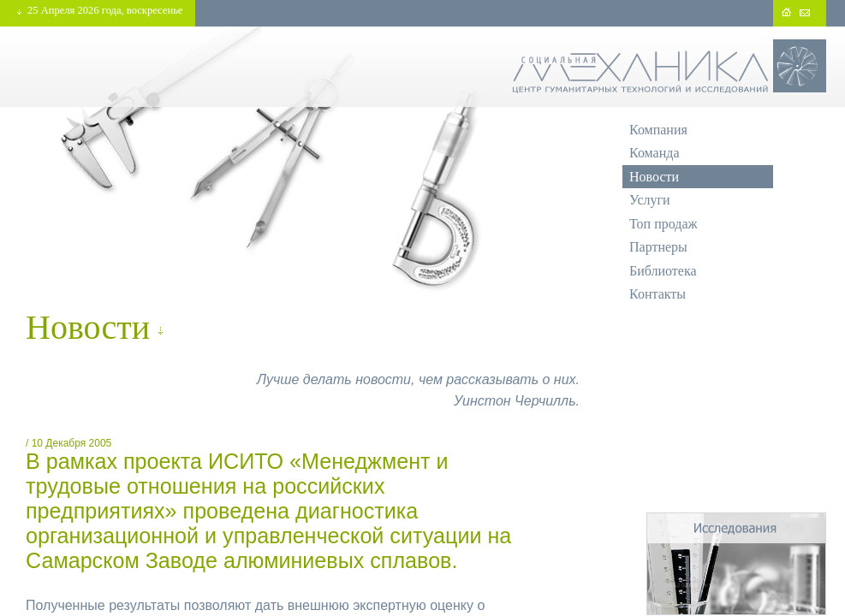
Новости (654, 177)
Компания (658, 130)
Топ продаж (664, 224)
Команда (655, 153)
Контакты (658, 294)
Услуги (650, 200)
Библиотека (663, 271)
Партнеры (658, 247)
